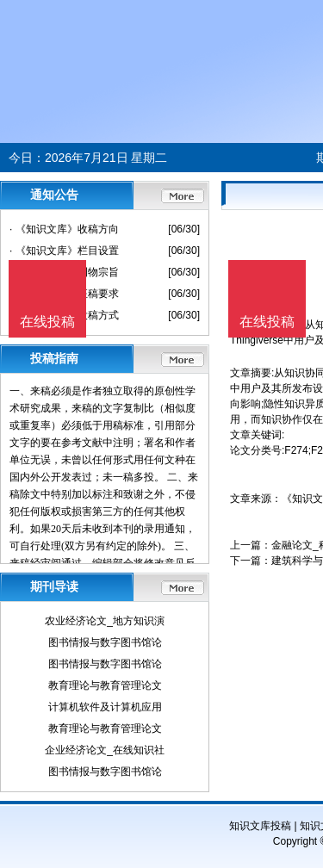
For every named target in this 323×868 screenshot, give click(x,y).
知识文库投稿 (260, 826)
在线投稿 (267, 322)
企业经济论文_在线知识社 (105, 750)
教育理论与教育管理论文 (105, 685)
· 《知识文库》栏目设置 (64, 251)
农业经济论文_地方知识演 (105, 621)
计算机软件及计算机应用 (105, 707)
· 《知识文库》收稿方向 (64, 229)
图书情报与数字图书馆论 (105, 642)
